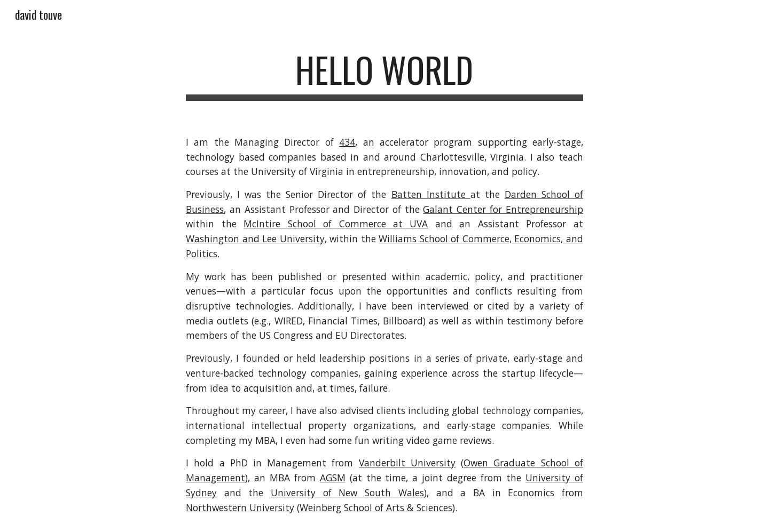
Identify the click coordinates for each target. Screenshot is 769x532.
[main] (384, 75)
